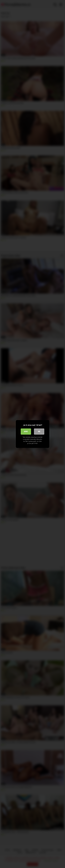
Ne (39, 431)
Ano (26, 431)
